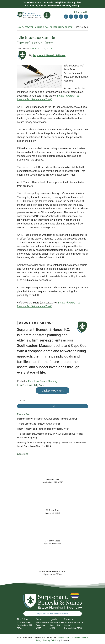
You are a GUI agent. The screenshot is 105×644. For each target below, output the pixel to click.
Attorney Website (50, 640)
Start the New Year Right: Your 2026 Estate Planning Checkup (48, 419)
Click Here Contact (52, 390)
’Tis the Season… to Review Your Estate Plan (39, 424)
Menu (47, 17)
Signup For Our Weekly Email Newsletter (53, 613)
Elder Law (33, 381)
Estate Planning (49, 381)
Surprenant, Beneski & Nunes (49, 55)
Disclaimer (75, 637)
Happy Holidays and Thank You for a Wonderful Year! (43, 429)
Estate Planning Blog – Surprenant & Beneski (49, 27)
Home (20, 27)
